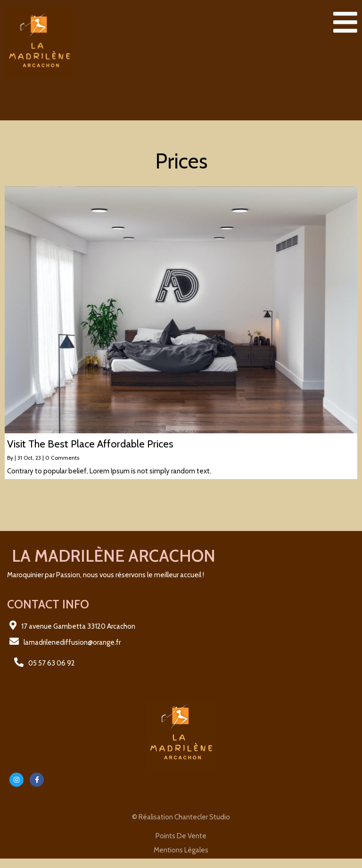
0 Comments (62, 458)
